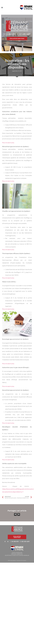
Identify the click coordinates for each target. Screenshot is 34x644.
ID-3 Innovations (23, 560)
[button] (2, 7)
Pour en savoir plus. (8, 143)
